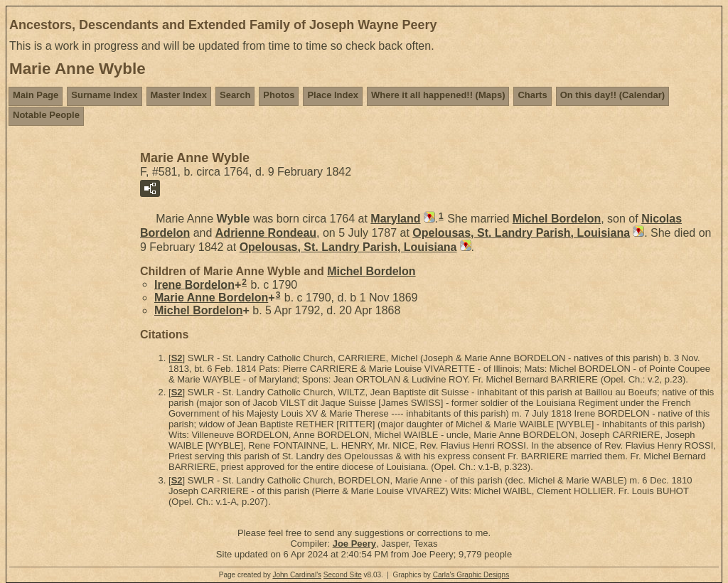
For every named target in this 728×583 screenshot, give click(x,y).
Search (235, 95)
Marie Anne (211, 298)
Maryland (395, 219)
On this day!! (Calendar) (612, 95)
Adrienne (266, 233)
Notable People (46, 115)
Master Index (179, 95)
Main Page (36, 95)
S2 (177, 358)
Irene (194, 284)
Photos (279, 95)
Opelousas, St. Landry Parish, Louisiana (521, 233)
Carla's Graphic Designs (471, 575)
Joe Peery (354, 544)
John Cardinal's (297, 575)
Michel (557, 219)
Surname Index (104, 95)
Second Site (343, 575)
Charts (532, 95)
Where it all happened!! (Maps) (438, 95)
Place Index (333, 95)
